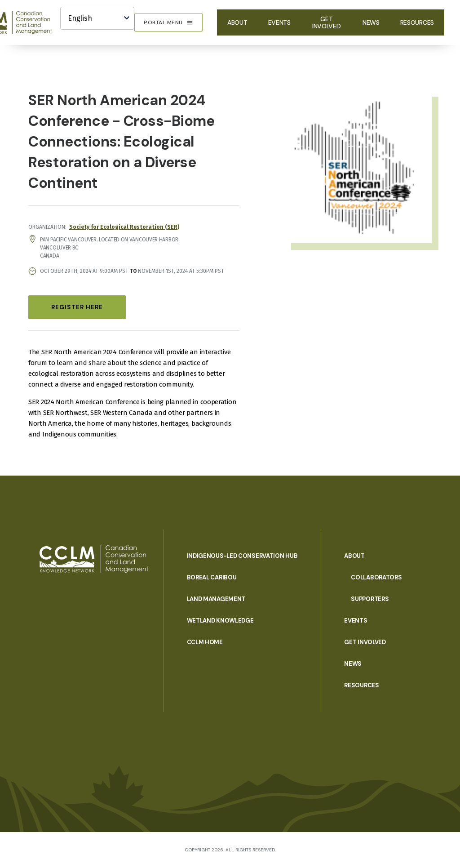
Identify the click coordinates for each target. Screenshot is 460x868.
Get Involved (327, 22)
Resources (417, 22)
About (237, 22)
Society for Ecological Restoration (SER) (124, 227)
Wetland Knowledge (220, 621)
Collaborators (376, 577)
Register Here (77, 307)
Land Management (216, 599)
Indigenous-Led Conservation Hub (242, 556)
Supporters (370, 599)
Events (279, 22)
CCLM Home (205, 642)
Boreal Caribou (212, 577)
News (371, 22)
